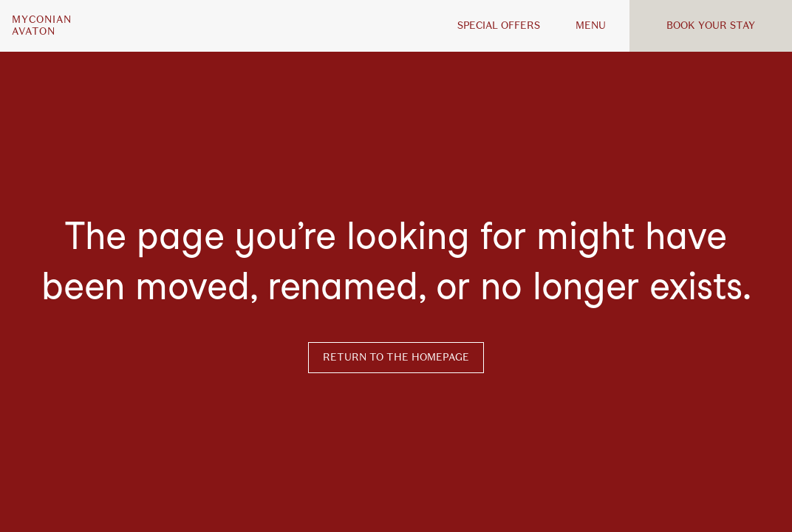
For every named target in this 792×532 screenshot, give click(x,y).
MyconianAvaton (42, 26)
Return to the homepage (396, 357)
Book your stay (711, 25)
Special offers (499, 25)
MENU (591, 25)
